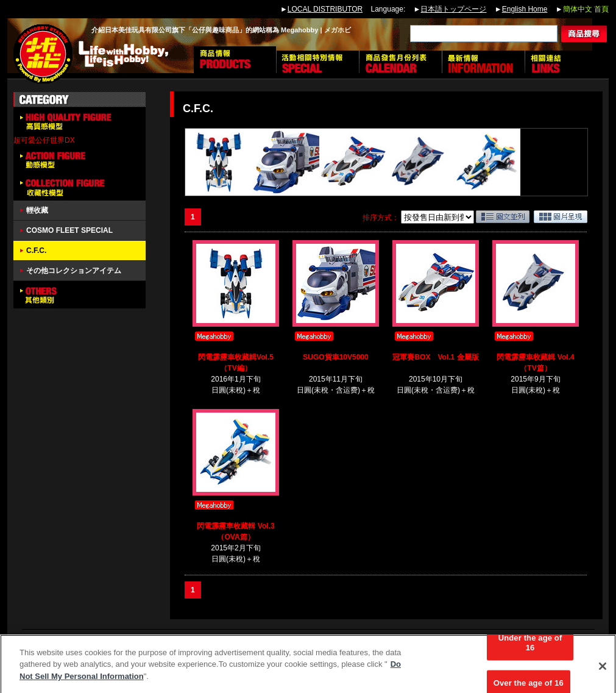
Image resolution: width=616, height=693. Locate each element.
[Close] (603, 671)
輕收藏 (37, 210)
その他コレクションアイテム (74, 271)
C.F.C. (36, 251)
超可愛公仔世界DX (44, 140)
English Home (525, 9)
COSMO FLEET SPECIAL (69, 230)
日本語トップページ (453, 9)
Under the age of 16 (530, 648)
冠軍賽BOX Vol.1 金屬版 (435, 357)
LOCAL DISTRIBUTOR (325, 9)
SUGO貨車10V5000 (335, 357)
